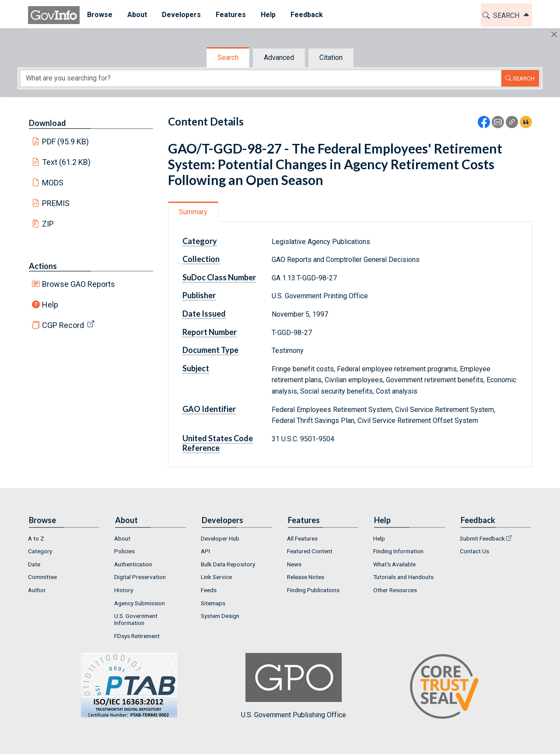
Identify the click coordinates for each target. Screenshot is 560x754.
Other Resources (395, 590)
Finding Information (398, 551)
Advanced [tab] (279, 58)
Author (37, 590)
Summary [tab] (193, 212)
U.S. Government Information (136, 619)
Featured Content (310, 551)
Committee (42, 577)
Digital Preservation (140, 577)
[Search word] (261, 78)
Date (34, 564)
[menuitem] (100, 15)
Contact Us (474, 551)
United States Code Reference (218, 443)
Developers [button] (181, 15)
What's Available (394, 564)
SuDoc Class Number (219, 277)
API (205, 551)
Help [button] (268, 15)
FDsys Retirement (137, 636)
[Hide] (554, 34)
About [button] (137, 15)
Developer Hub (220, 538)
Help (50, 305)
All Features (302, 538)
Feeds (209, 590)
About (122, 538)
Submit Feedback (482, 538)
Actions (43, 266)
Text (66, 162)
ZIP (48, 224)
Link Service (216, 577)
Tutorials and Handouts (403, 577)
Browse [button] (100, 15)
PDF (66, 141)
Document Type (210, 350)
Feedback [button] (307, 15)
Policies (124, 551)
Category (200, 241)
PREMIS (56, 203)
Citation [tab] (331, 58)
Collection (201, 259)
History (124, 590)
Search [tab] (228, 58)
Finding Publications (313, 590)
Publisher (199, 295)
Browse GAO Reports (79, 284)
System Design (220, 616)
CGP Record (63, 325)
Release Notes (306, 577)
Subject (196, 368)
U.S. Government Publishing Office (294, 686)
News (294, 564)
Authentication (133, 564)
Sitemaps (213, 603)
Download (47, 123)
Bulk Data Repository (228, 564)
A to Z (36, 538)
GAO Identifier (209, 409)
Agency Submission (140, 603)
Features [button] (231, 15)
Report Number (210, 332)
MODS (53, 183)
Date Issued (204, 314)
